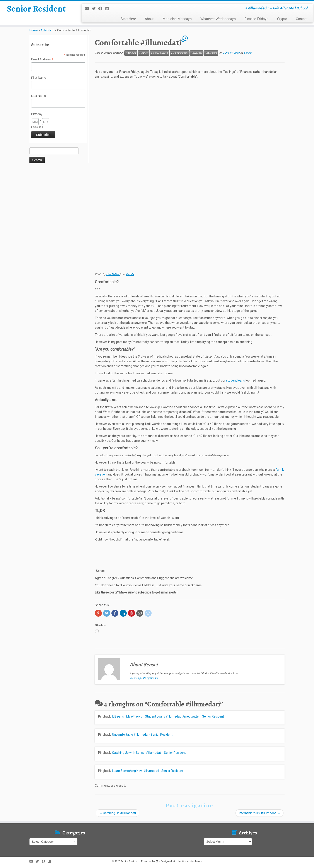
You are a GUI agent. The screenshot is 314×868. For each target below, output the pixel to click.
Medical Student (180, 53)
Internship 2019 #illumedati (259, 813)
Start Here (128, 19)
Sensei (248, 53)
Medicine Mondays (177, 19)
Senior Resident (36, 9)
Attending (47, 30)
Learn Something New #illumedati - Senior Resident (148, 771)
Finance (143, 53)
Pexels (130, 274)
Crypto (282, 19)
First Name (39, 78)
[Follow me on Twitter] (95, 9)
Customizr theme (192, 861)
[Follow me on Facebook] (102, 9)
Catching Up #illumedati (118, 813)
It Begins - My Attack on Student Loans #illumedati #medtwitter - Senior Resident (168, 716)
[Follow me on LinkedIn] (108, 9)
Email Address (42, 60)
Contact (302, 19)
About (149, 19)
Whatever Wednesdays (218, 19)
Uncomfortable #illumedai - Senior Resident (142, 735)
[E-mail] (88, 9)
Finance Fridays (256, 19)
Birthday (37, 114)
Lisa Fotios (113, 274)
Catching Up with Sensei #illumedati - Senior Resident (149, 753)
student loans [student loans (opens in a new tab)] (235, 380)
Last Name (39, 96)
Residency (197, 53)
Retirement (211, 53)
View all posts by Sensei (145, 678)
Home (34, 30)
